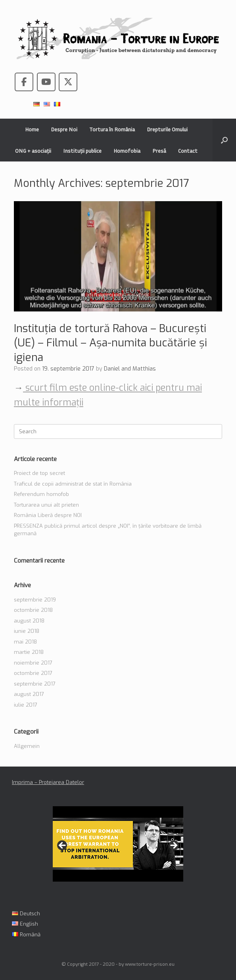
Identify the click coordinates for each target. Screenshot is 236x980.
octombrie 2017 (33, 673)
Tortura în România (112, 129)
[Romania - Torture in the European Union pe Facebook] (24, 82)
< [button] (63, 846)
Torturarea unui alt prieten (46, 505)
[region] (118, 848)
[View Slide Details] (118, 844)
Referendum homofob (41, 494)
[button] (224, 140)
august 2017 (29, 694)
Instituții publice (82, 151)
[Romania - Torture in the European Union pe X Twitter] (68, 82)
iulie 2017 (26, 705)
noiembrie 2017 (33, 663)
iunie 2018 (27, 631)
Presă (159, 151)
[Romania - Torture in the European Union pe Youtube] (46, 82)
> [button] (173, 846)
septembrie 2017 (35, 684)
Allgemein (27, 746)
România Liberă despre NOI (48, 515)
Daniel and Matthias (130, 369)
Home (32, 129)
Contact (188, 151)
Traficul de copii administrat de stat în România (73, 484)
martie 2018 (29, 652)
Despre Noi (64, 129)
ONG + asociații (33, 151)
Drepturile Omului (167, 129)
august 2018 (29, 621)
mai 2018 (25, 642)
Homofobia (127, 151)
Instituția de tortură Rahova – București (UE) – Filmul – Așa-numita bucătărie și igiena (110, 343)
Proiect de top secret (39, 473)
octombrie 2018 (33, 610)
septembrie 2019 (35, 600)
